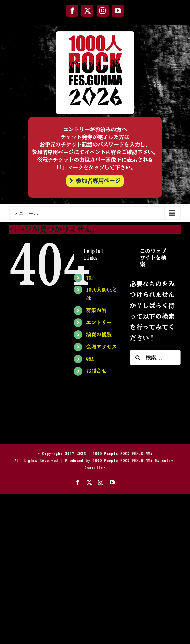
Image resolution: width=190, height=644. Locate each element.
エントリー (99, 322)
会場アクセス (102, 347)
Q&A (90, 359)
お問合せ (96, 371)
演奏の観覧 (99, 334)
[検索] (138, 358)
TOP (90, 278)
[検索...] (155, 358)
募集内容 (96, 310)
